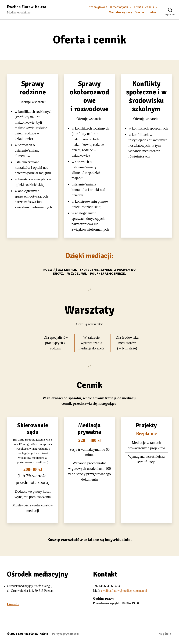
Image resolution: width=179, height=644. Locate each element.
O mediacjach (119, 7)
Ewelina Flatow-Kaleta (28, 7)
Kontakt (152, 12)
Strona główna (97, 7)
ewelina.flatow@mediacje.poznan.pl (124, 591)
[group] (33, 160)
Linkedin (13, 605)
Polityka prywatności (69, 634)
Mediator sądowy (120, 12)
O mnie (139, 12)
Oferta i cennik (144, 7)
